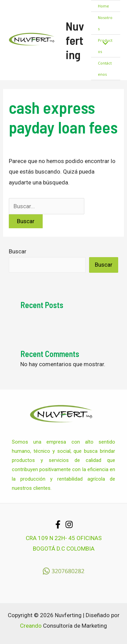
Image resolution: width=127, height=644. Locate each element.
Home (103, 6)
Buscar (18, 251)
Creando (31, 626)
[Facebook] (58, 524)
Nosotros (105, 23)
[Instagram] (69, 524)
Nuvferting (75, 40)
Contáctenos (105, 69)
